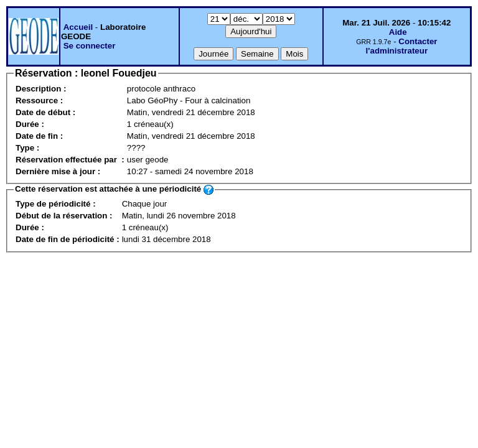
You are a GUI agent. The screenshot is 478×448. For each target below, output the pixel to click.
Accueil (78, 27)
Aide (398, 32)
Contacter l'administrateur (402, 46)
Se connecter (90, 46)
